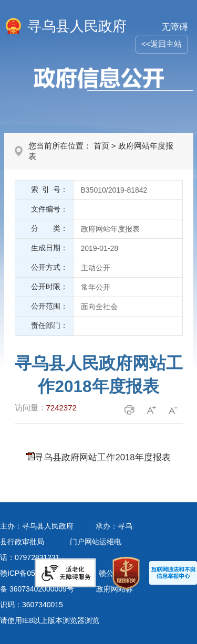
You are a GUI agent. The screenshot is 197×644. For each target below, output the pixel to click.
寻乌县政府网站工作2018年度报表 (102, 457)
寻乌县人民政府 (77, 26)
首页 (101, 146)
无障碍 (175, 27)
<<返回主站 (162, 44)
